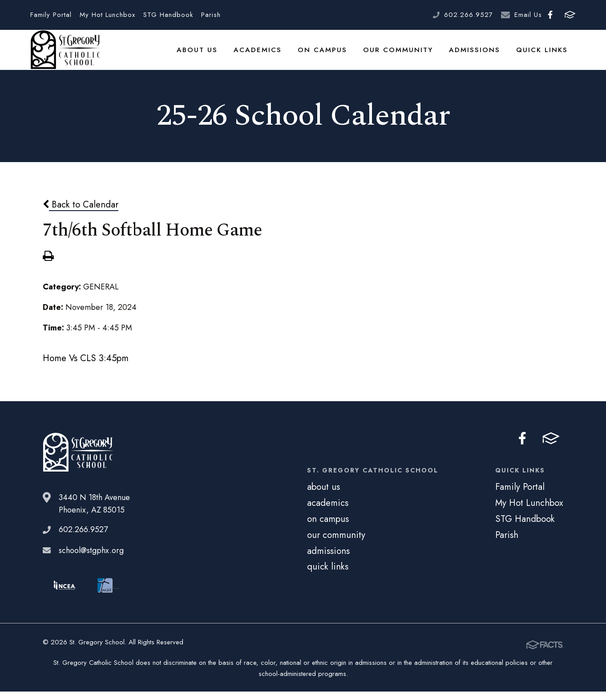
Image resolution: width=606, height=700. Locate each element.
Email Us (528, 15)
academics (276, 55)
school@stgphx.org (91, 562)
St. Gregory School (65, 56)
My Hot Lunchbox (107, 15)
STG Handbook (168, 15)
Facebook (550, 15)
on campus (337, 55)
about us (219, 55)
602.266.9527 (469, 15)
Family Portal (51, 15)
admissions (480, 55)
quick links (544, 55)
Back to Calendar (81, 216)
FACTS (570, 15)
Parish (211, 15)
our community (408, 55)
